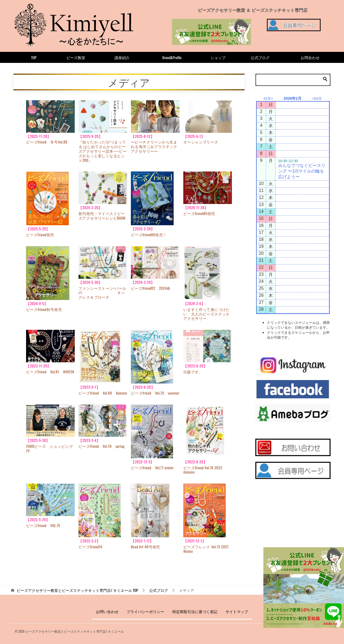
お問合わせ (310, 57)
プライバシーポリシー (145, 611)
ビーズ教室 (76, 57)
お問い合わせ (107, 611)
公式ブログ (260, 57)
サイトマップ (237, 611)
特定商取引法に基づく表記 (195, 611)
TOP (34, 57)
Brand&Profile (172, 57)
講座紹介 (122, 57)
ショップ (218, 57)
